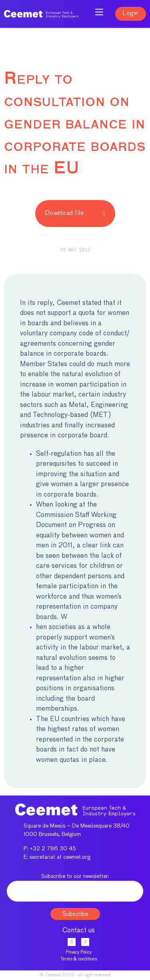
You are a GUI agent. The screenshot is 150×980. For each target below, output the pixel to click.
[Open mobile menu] (99, 12)
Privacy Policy (79, 952)
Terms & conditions (79, 959)
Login (131, 13)
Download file (75, 213)
